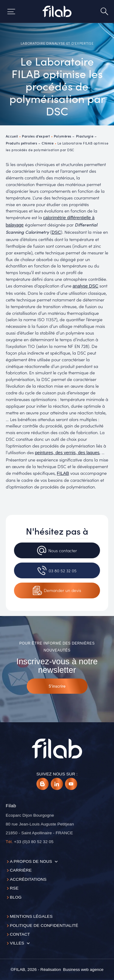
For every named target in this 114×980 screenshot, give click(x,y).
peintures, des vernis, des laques (67, 453)
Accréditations (28, 879)
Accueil (12, 136)
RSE (14, 888)
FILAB (63, 473)
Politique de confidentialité (44, 926)
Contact (20, 934)
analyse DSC (86, 286)
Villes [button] (17, 943)
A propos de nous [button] (31, 861)
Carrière (21, 870)
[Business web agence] (83, 970)
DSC (56, 232)
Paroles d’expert (36, 136)
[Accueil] (57, 11)
